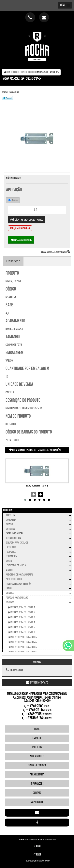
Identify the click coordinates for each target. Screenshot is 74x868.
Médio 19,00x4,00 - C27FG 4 (37, 486)
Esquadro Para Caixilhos (39, 543)
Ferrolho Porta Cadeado (39, 598)
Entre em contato (37, 683)
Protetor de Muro (39, 579)
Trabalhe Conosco (37, 766)
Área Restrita (37, 775)
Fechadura (39, 552)
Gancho (39, 561)
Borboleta (39, 515)
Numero (39, 570)
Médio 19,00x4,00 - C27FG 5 (22, 613)
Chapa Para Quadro (39, 534)
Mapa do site (37, 802)
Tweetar (7, 98)
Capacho (39, 525)
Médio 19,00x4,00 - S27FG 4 (22, 622)
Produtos (8, 510)
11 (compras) (37, 714)
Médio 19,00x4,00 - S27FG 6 (22, 632)
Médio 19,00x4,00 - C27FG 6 (22, 617)
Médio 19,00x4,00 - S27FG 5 (22, 627)
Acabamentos (37, 756)
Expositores (39, 547)
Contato (37, 793)
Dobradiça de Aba (39, 538)
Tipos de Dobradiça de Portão (39, 584)
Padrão (13, 200)
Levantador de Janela (39, 566)
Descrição (13, 261)
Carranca (39, 529)
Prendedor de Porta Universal (39, 575)
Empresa (37, 738)
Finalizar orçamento (21, 240)
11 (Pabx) (37, 706)
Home (37, 729)
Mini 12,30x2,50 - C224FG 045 (23, 642)
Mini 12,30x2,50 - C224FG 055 (23, 647)
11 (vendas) (37, 710)
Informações (37, 784)
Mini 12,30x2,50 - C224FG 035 (23, 637)
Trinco (39, 588)
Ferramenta (39, 557)
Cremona (39, 593)
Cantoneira (39, 520)
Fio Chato (39, 603)
